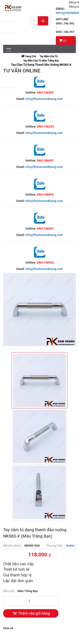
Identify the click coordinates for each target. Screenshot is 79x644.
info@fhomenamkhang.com (44, 99)
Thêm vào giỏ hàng (31, 613)
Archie (70, 546)
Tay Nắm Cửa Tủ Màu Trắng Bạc (41, 61)
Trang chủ (30, 56)
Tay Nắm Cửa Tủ (49, 56)
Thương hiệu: (55, 546)
